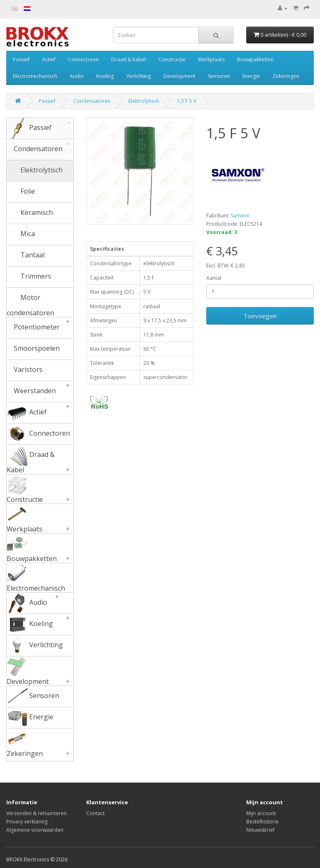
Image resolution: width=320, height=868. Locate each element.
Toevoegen (260, 316)
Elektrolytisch (144, 101)
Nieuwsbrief (260, 830)
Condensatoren (92, 101)
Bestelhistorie (262, 822)
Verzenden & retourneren (36, 813)
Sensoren (219, 76)
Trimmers (29, 277)
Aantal (214, 278)
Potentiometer (40, 328)
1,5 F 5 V (187, 101)
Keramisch (30, 213)
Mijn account (261, 813)
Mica (21, 234)
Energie (251, 76)
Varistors (25, 370)
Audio (77, 76)
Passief (21, 59)
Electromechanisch (35, 76)
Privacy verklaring (27, 822)
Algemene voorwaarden (35, 830)
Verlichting (139, 76)
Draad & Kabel (129, 59)
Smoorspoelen (33, 349)
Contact (95, 813)
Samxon (240, 216)
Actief (49, 59)
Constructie (172, 59)
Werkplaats (211, 59)
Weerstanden (40, 392)
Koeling (105, 76)
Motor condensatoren (30, 302)
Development (179, 76)
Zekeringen (286, 76)
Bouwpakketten (255, 59)
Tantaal (26, 256)
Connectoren (83, 59)
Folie (21, 192)
